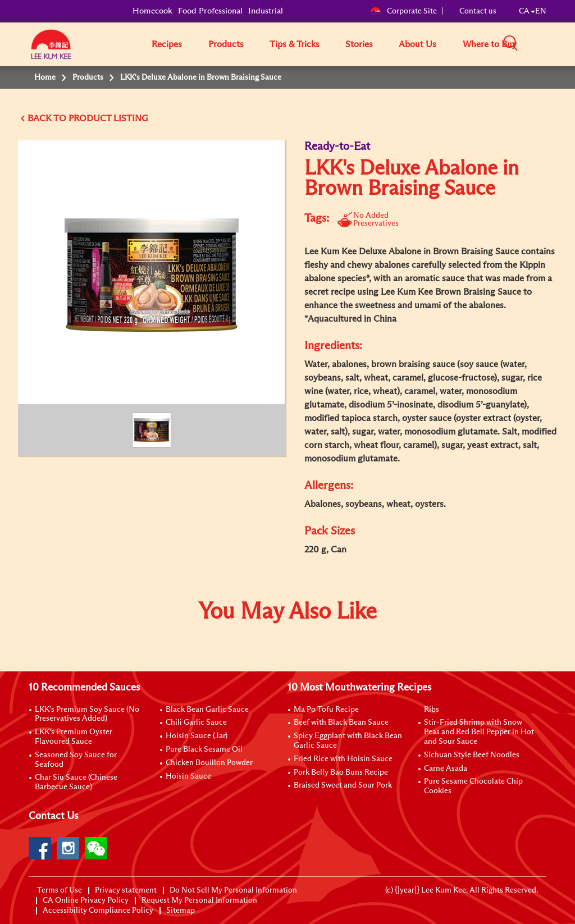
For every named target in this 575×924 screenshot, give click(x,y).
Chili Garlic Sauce (196, 722)
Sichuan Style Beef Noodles (472, 755)
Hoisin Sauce (188, 776)
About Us (417, 44)
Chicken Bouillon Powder (209, 763)
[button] (550, 44)
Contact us (478, 11)
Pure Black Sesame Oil (204, 749)
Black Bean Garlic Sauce (207, 710)
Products (226, 44)
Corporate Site (403, 11)
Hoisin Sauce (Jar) (197, 736)
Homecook (152, 11)
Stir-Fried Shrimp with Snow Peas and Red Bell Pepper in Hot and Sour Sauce (479, 732)
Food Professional (210, 11)
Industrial (266, 11)
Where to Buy (490, 44)
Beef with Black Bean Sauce (341, 722)
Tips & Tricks (295, 44)
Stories (359, 44)
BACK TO (48, 118)
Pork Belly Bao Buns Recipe (341, 772)
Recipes (167, 44)
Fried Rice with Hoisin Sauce (343, 759)
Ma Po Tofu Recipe (326, 710)
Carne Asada (446, 769)
